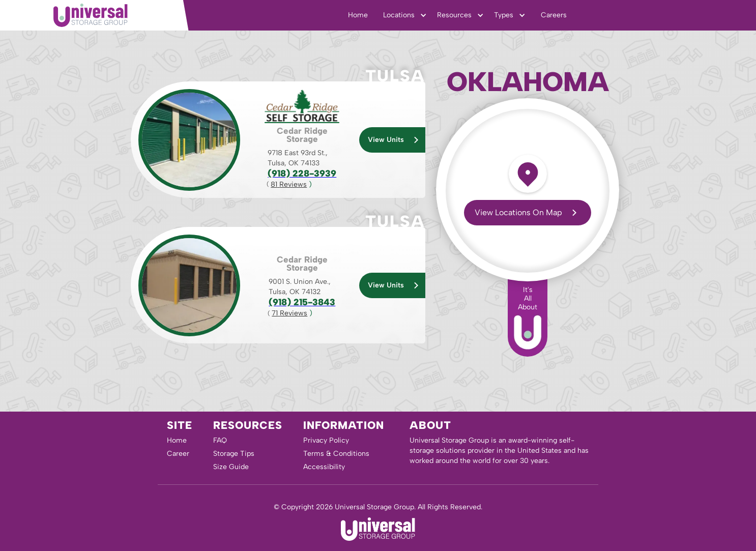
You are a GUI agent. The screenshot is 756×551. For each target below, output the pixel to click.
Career (178, 454)
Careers (554, 15)
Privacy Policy (326, 440)
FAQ (220, 440)
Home (358, 15)
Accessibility (324, 467)
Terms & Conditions (336, 454)
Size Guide (231, 467)
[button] (405, 15)
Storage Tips (234, 454)
